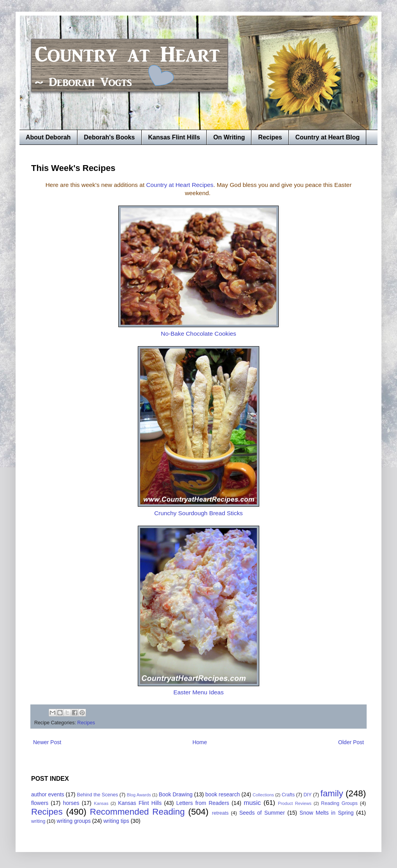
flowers (40, 803)
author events (48, 794)
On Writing (229, 137)
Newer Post (47, 742)
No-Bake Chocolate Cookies (198, 334)
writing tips (116, 821)
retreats (220, 813)
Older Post (351, 742)
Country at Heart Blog (328, 137)
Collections (263, 795)
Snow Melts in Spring (327, 813)
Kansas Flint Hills (174, 137)
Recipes (270, 137)
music (252, 803)
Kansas (101, 803)
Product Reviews (295, 803)
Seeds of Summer (262, 813)
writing (38, 821)
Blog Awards (139, 795)
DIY (308, 795)
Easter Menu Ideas (198, 692)
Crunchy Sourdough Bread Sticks (198, 513)
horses (71, 803)
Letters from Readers (203, 803)
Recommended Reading (137, 812)
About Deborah (48, 137)
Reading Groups (339, 803)
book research (223, 794)
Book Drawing (176, 794)
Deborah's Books (110, 137)
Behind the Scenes (98, 795)
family (332, 793)
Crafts (288, 795)
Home (199, 742)
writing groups (74, 821)
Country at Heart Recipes (180, 185)
